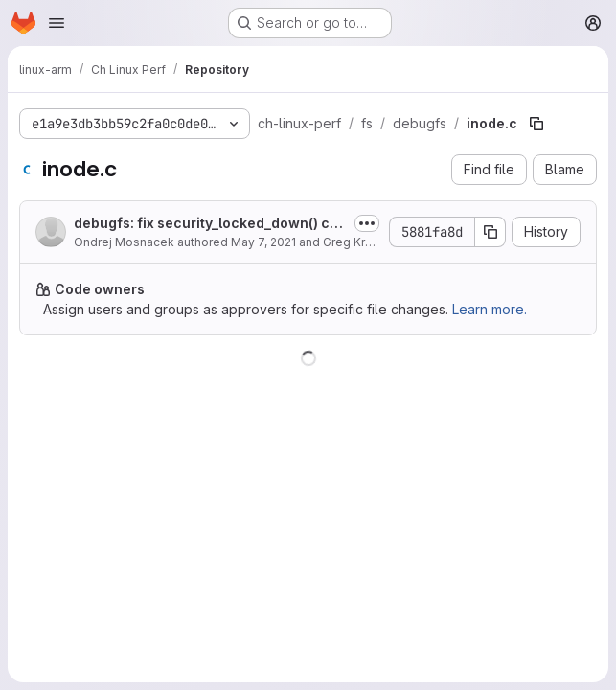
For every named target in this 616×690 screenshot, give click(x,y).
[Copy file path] (536, 124)
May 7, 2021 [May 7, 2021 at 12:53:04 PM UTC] (263, 242)
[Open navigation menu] (57, 23)
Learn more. (490, 309)
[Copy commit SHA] (491, 232)
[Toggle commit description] (367, 223)
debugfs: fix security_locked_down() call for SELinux (210, 224)
